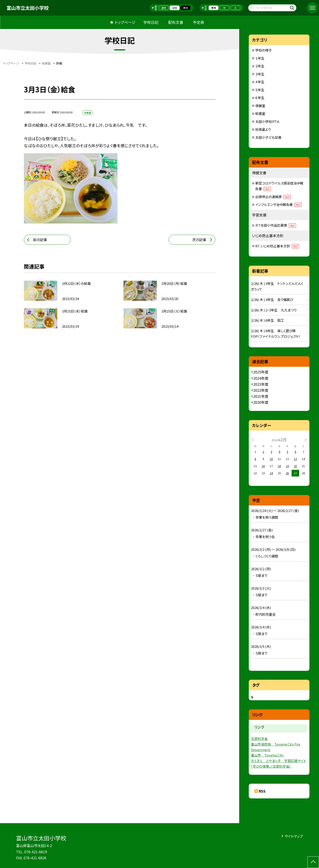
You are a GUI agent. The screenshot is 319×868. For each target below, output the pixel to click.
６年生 (260, 98)
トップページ (125, 22)
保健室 (260, 106)
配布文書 (176, 22)
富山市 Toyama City (267, 755)
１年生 (260, 58)
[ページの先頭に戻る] (313, 862)
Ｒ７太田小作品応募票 (276, 225)
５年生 (260, 90)
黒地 (185, 8)
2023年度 (261, 384)
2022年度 (261, 390)
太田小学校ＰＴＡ (267, 121)
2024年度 (261, 378)
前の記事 (40, 240)
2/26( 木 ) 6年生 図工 (268, 320)
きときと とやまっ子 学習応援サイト (279, 761)
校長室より (263, 129)
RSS (262, 791)
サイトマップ (294, 836)
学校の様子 (263, 50)
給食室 (260, 113)
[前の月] (253, 439)
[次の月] (306, 439)
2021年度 (261, 396)
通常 (164, 8)
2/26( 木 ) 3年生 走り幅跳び (272, 299)
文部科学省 (259, 739)
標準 (214, 8)
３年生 (260, 74)
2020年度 (261, 402)
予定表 (199, 22)
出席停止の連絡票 (273, 197)
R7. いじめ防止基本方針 (277, 246)
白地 (175, 8)
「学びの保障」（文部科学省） (271, 766)
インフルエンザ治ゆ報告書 (278, 204)
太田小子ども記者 (268, 137)
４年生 (260, 82)
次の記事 (199, 240)
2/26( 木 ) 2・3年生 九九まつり (274, 310)
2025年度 (261, 372)
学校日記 (151, 22)
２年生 (260, 66)
